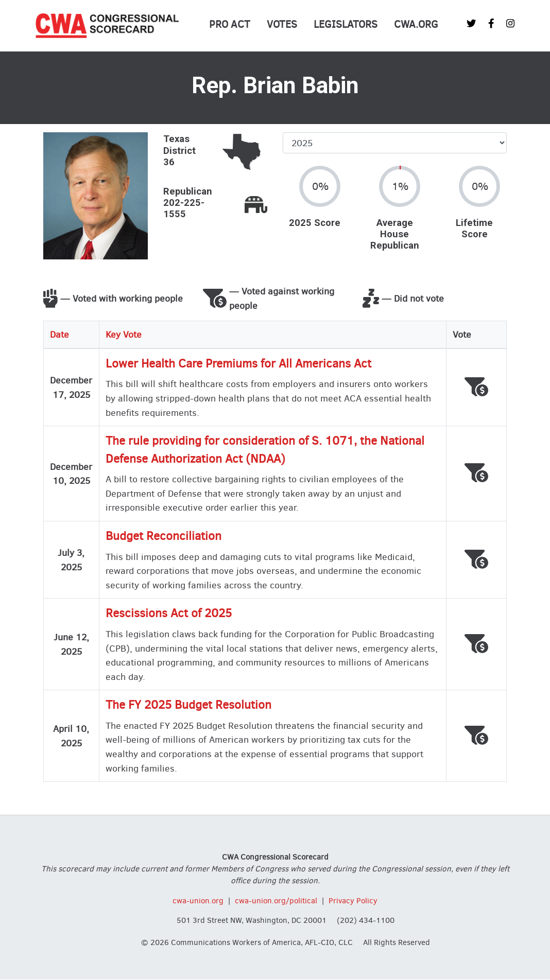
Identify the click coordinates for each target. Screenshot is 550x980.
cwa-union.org (198, 901)
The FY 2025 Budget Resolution (188, 705)
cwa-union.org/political (276, 901)
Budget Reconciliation (164, 536)
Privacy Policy (353, 901)
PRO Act (230, 24)
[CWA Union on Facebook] (491, 23)
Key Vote (124, 334)
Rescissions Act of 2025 (169, 613)
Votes (282, 24)
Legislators (346, 24)
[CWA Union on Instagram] (510, 23)
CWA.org (416, 24)
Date (59, 334)
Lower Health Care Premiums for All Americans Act (238, 364)
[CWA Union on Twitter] (471, 23)
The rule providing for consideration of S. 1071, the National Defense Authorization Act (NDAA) (265, 450)
